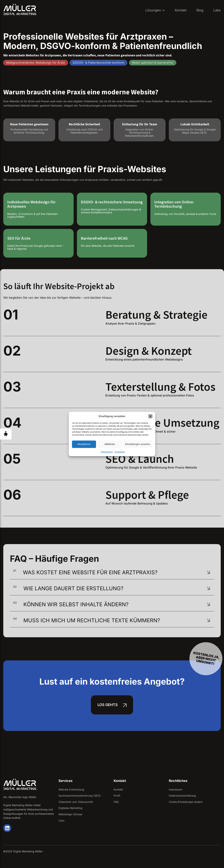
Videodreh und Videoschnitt (76, 802)
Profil (117, 796)
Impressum (120, 452)
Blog (200, 10)
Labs (217, 10)
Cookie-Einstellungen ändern (186, 802)
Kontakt (181, 10)
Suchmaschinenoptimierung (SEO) (80, 796)
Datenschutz (107, 452)
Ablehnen (110, 444)
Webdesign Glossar (70, 814)
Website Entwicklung (71, 789)
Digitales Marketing (70, 808)
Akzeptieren (84, 444)
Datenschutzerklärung (182, 796)
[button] (150, 416)
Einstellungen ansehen (138, 444)
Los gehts (108, 705)
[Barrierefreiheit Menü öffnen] (6, 434)
